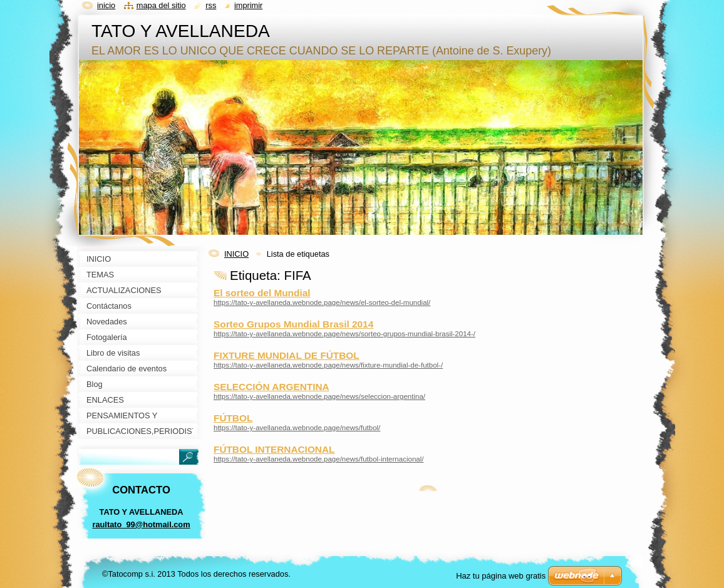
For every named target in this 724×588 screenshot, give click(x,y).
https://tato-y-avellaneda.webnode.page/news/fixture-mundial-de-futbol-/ (328, 365)
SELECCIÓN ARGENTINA (271, 387)
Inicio (106, 5)
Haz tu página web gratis (501, 576)
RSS (211, 5)
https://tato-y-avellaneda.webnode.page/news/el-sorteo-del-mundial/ (322, 302)
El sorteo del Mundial (262, 293)
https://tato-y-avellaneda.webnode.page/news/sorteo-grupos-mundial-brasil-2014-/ (344, 334)
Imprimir (249, 5)
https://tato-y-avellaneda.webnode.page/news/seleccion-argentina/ (319, 396)
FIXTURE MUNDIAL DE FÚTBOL (287, 355)
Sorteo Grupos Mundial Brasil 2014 (293, 324)
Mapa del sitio (161, 5)
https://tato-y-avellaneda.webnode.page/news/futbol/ (297, 428)
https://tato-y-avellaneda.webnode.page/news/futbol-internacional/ (318, 459)
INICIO (236, 254)
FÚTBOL (233, 418)
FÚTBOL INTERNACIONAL (274, 449)
